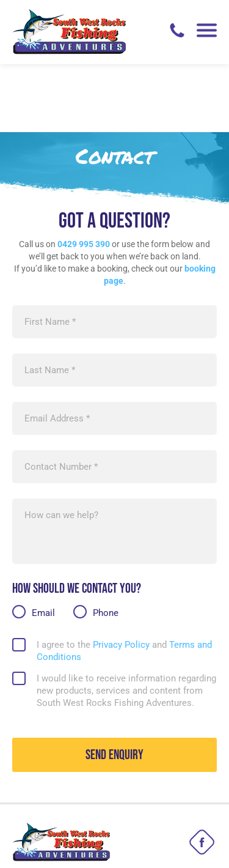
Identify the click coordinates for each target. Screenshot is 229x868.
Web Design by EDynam (115, 849)
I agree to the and (124, 583)
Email (40, 544)
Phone (102, 544)
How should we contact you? (77, 521)
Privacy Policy (121, 577)
